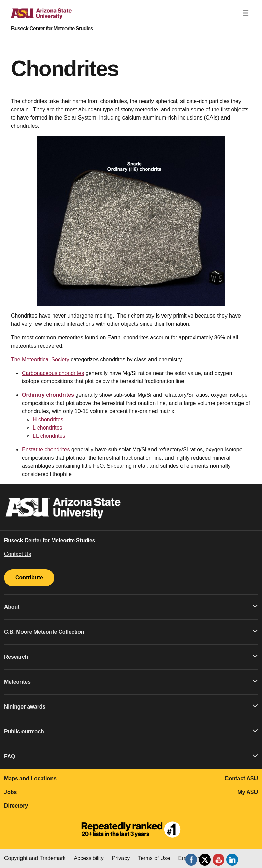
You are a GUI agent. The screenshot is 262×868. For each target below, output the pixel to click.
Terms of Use (154, 858)
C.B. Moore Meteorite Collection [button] (131, 631)
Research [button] (131, 656)
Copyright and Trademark (35, 858)
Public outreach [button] (131, 731)
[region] (131, 221)
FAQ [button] (131, 756)
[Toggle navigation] (246, 13)
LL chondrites (49, 436)
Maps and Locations (30, 778)
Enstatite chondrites (46, 450)
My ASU (248, 792)
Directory (16, 806)
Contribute (29, 578)
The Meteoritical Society (40, 359)
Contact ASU (241, 778)
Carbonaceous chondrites (53, 373)
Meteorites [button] (131, 681)
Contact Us (18, 554)
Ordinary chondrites (48, 395)
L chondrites (48, 428)
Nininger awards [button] (131, 706)
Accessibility (89, 858)
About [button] (131, 606)
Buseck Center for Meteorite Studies (52, 29)
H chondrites (48, 419)
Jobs (10, 792)
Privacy (121, 858)
